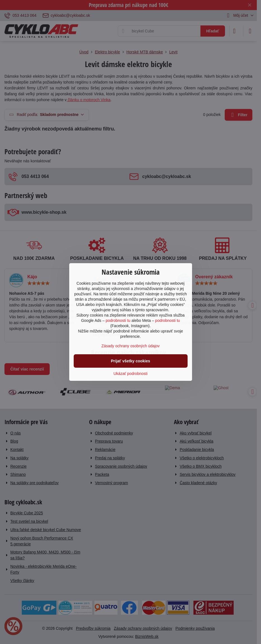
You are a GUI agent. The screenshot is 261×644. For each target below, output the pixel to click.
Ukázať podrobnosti (131, 374)
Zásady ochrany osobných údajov (130, 346)
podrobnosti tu (118, 320)
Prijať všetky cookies (130, 361)
